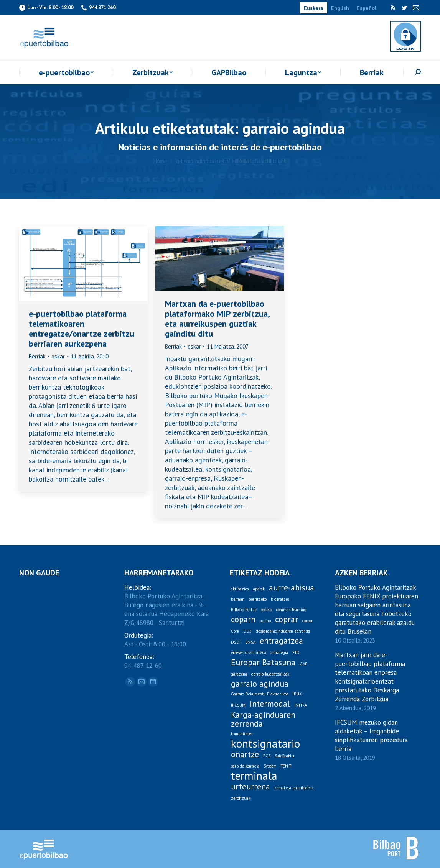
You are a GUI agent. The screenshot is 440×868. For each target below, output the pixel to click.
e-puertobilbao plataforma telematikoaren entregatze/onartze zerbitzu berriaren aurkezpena (82, 329)
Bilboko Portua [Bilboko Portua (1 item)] (244, 610)
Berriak (37, 356)
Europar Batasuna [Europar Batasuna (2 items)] (263, 662)
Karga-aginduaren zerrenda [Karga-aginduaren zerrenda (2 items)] (263, 719)
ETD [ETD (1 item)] (296, 653)
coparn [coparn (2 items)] (243, 619)
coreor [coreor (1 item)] (307, 621)
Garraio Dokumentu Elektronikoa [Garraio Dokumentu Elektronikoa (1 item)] (260, 694)
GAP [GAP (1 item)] (303, 664)
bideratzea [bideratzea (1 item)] (280, 599)
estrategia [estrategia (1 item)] (279, 653)
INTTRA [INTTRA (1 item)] (301, 705)
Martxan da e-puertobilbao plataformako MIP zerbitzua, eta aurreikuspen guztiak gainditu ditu (217, 319)
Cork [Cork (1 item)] (235, 631)
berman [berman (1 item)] (238, 599)
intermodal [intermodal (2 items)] (270, 704)
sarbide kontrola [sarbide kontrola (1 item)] (245, 766)
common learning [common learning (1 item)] (291, 610)
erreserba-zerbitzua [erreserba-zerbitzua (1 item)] (249, 653)
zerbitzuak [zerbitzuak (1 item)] (241, 798)
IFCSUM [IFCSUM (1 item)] (238, 705)
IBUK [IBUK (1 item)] (297, 694)
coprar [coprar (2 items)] (287, 619)
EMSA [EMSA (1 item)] (250, 642)
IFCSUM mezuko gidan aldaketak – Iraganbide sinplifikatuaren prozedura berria (371, 736)
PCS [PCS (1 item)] (267, 756)
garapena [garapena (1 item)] (239, 674)
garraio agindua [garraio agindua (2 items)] (260, 684)
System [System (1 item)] (270, 766)
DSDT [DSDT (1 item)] (236, 642)
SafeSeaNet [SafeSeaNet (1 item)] (285, 756)
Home (160, 161)
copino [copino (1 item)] (265, 621)
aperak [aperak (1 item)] (259, 589)
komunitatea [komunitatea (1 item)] (242, 734)
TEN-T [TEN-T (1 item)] (286, 766)
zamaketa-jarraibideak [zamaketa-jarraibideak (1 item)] (294, 788)
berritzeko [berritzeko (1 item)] (258, 599)
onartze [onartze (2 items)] (245, 754)
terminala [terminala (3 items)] (254, 776)
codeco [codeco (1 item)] (266, 610)
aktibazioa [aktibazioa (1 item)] (240, 589)
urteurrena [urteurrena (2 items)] (250, 787)
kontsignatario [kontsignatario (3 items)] (265, 744)
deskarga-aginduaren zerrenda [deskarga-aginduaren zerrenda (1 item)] (283, 631)
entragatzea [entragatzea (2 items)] (281, 641)
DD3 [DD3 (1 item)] (247, 631)
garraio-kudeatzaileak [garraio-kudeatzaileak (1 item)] (270, 674)
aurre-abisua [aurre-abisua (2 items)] (292, 588)
